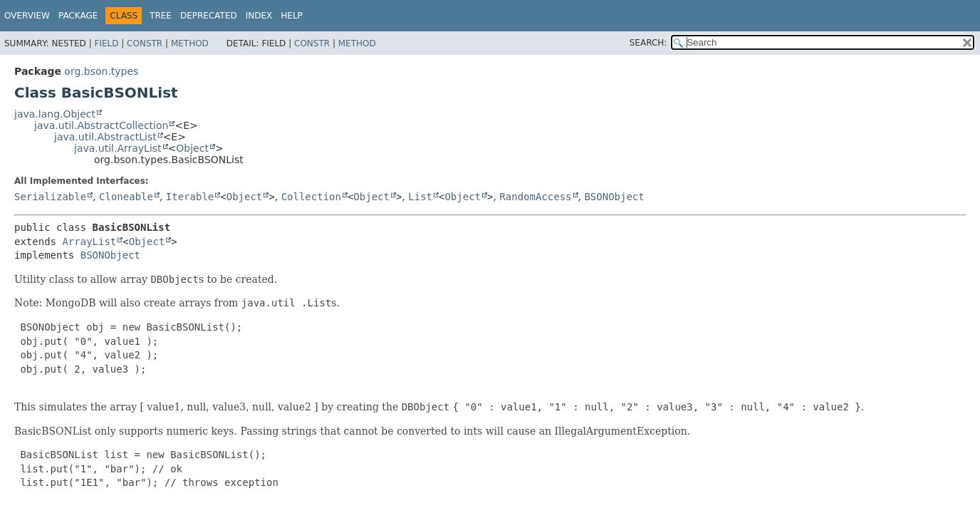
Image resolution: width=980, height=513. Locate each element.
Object (192, 148)
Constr (145, 43)
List (420, 197)
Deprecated (209, 16)
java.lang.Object (55, 114)
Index (259, 16)
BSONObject (614, 197)
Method (190, 43)
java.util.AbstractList (105, 137)
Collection (311, 197)
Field (106, 43)
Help (292, 16)
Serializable (50, 197)
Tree (161, 16)
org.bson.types (101, 71)
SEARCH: (648, 43)
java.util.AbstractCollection (101, 125)
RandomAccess (535, 197)
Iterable (190, 197)
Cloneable (126, 197)
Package (78, 16)
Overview (27, 16)
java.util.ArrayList (118, 148)
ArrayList (89, 242)
